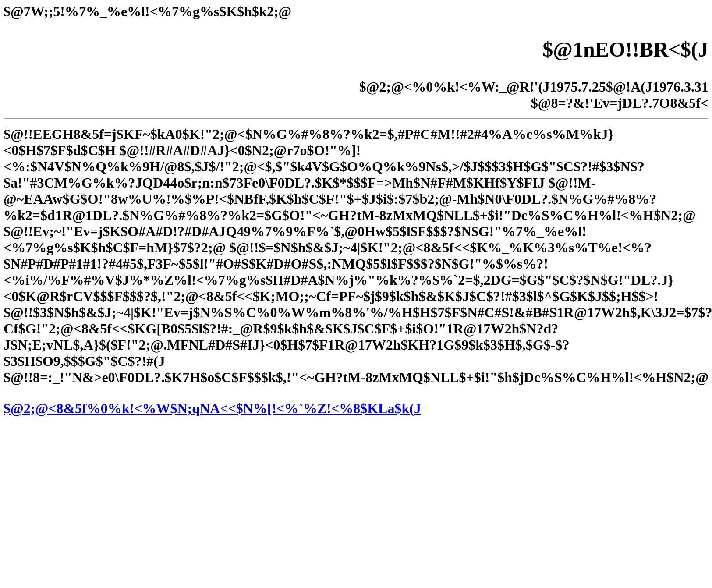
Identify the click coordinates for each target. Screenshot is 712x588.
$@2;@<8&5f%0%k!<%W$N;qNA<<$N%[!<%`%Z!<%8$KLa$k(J (212, 408)
